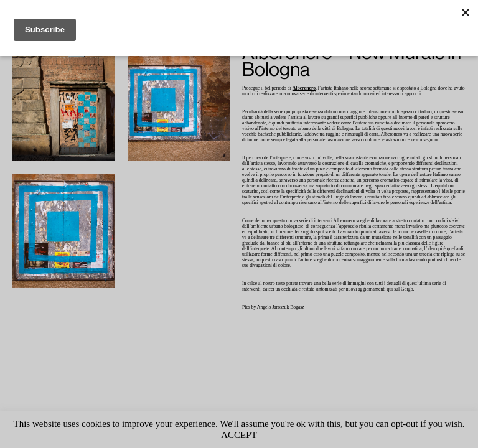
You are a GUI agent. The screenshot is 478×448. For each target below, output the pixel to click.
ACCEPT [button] (264, 435)
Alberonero (314, 89)
